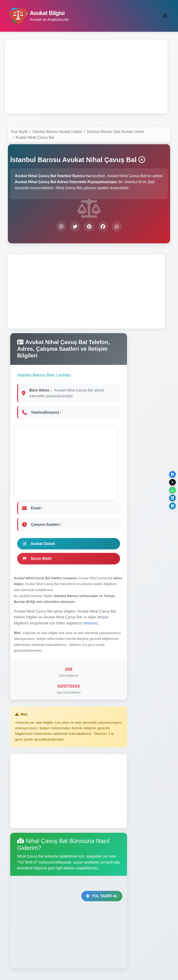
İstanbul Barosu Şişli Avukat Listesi (115, 132)
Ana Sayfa (19, 132)
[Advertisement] (86, 77)
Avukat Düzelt (39, 544)
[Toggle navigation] (165, 16)
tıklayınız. (91, 623)
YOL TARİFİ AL (102, 896)
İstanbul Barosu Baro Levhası (44, 375)
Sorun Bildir (37, 559)
